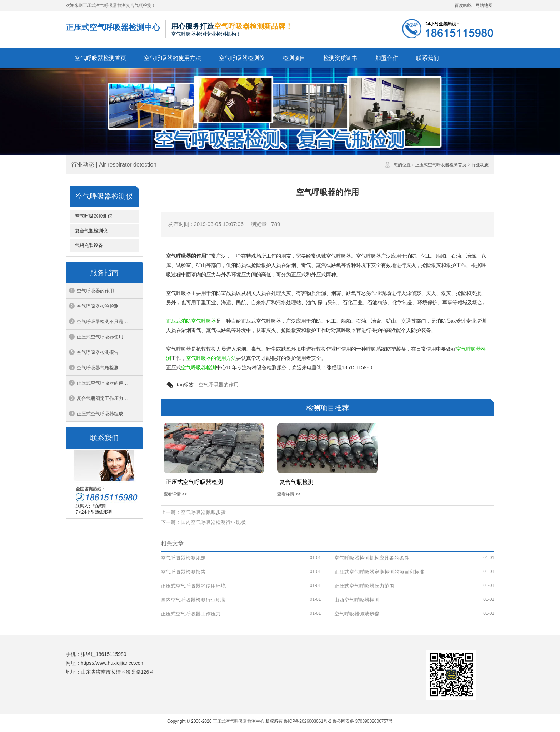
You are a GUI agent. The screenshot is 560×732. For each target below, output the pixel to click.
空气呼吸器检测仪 (242, 58)
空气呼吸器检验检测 (98, 306)
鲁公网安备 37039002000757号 (363, 721)
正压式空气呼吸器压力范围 (364, 586)
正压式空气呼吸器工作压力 (191, 614)
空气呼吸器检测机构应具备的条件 (372, 558)
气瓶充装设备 (89, 245)
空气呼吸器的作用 (95, 291)
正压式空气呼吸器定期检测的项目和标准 (379, 572)
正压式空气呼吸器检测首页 (441, 165)
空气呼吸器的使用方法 (172, 58)
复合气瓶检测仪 (91, 231)
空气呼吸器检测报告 (98, 352)
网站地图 (484, 5)
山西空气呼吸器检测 (357, 600)
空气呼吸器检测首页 (100, 58)
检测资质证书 (340, 58)
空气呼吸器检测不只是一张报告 (109, 322)
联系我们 (427, 58)
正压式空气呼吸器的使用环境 (107, 383)
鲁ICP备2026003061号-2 (307, 721)
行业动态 (480, 165)
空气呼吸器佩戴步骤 (203, 512)
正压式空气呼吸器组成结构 (105, 414)
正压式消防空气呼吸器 (191, 321)
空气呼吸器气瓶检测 (98, 368)
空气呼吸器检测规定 (183, 558)
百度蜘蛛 (463, 5)
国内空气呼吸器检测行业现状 (213, 522)
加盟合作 (387, 58)
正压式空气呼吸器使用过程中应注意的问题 (110, 337)
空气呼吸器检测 (199, 367)
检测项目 (294, 58)
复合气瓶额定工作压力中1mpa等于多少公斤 (110, 398)
